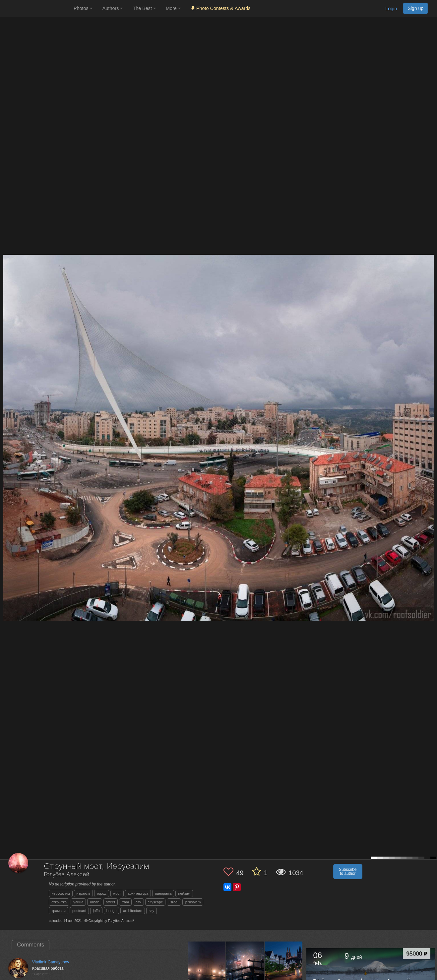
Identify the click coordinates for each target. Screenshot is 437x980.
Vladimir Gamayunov (51, 962)
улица (78, 902)
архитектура (138, 893)
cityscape (156, 902)
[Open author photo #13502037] (284, 960)
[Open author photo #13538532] (245, 960)
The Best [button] (144, 8)
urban (94, 902)
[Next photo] (430, 429)
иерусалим (61, 893)
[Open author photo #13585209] (207, 960)
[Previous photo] (6, 429)
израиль (84, 893)
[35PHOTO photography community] (36, 8)
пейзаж (184, 893)
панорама (163, 893)
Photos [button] (83, 8)
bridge (112, 911)
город (101, 893)
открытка (59, 902)
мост (117, 893)
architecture (132, 911)
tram (125, 902)
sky (152, 911)
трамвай (59, 911)
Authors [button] (113, 8)
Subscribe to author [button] (348, 872)
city (138, 902)
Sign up (415, 8)
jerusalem (193, 902)
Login (391, 9)
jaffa (96, 911)
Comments (31, 945)
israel (174, 902)
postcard (79, 911)
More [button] (173, 8)
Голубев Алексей (67, 875)
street (111, 902)
